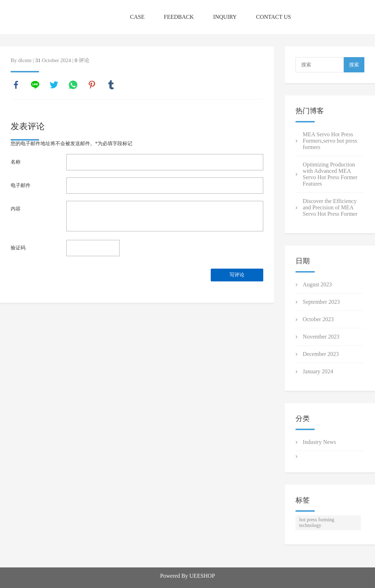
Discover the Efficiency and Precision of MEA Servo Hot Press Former (330, 207)
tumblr (111, 85)
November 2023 (321, 337)
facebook (16, 85)
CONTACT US (274, 17)
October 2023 (318, 319)
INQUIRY (225, 17)
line (35, 85)
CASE (137, 17)
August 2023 (317, 284)
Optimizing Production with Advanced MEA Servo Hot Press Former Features (330, 174)
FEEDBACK (179, 17)
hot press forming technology (317, 523)
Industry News (319, 442)
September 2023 (321, 302)
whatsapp (73, 85)
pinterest (92, 85)
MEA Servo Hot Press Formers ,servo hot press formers (330, 141)
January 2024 (318, 371)
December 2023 (321, 354)
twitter (54, 85)
